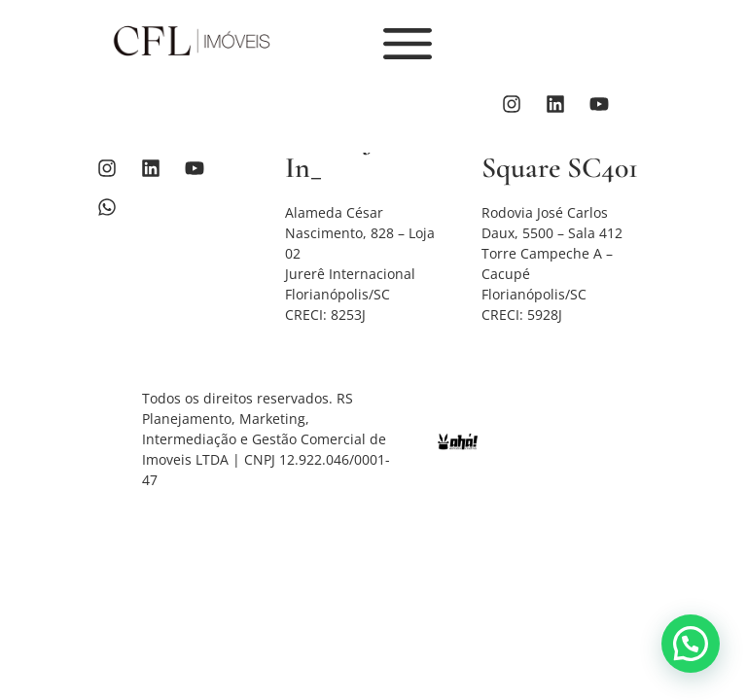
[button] (691, 644)
